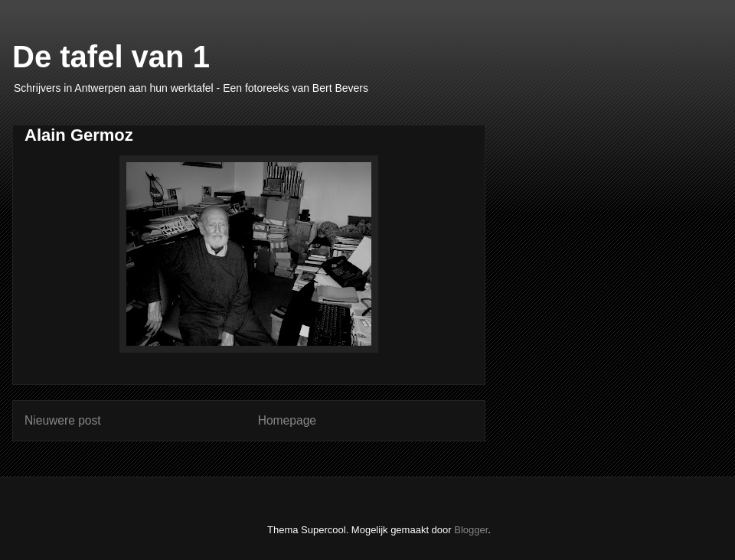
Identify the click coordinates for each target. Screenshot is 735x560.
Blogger (471, 530)
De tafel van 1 (111, 57)
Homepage (287, 420)
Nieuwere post (63, 420)
